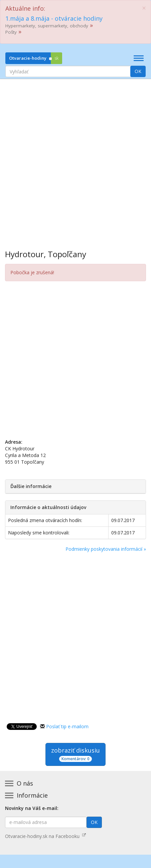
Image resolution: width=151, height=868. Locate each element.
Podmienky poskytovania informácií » (106, 549)
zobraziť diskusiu (75, 754)
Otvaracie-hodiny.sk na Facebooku (45, 836)
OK (138, 71)
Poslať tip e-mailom (67, 726)
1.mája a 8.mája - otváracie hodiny (54, 18)
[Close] (144, 8)
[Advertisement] (75, 159)
